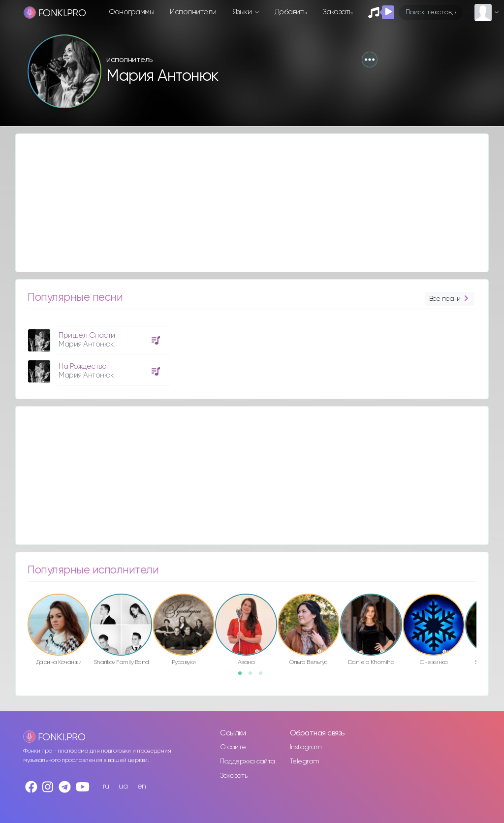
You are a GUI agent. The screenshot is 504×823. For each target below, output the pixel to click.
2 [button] (253, 676)
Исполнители (193, 12)
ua (123, 786)
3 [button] (264, 676)
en (142, 786)
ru (106, 786)
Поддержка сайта (248, 761)
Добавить (291, 12)
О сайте (233, 747)
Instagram (306, 747)
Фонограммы (132, 12)
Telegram (305, 761)
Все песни (450, 299)
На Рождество (82, 366)
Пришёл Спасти (87, 335)
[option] (97, 352)
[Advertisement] (252, 203)
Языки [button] (243, 12)
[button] (370, 60)
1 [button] (243, 676)
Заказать (337, 12)
